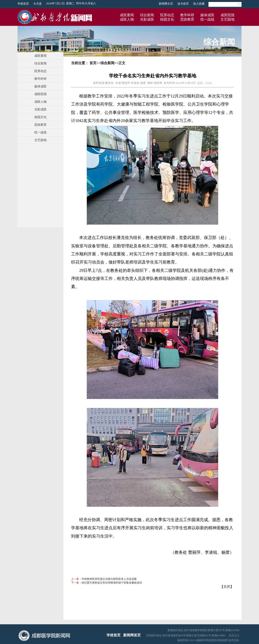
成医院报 (227, 15)
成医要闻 (127, 15)
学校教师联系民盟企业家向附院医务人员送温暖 (109, 579)
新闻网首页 (132, 635)
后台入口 (234, 635)
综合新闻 (147, 15)
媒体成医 (207, 15)
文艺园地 (227, 19)
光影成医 (147, 19)
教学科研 (187, 15)
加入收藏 (199, 4)
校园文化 (167, 19)
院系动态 (167, 15)
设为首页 (183, 4)
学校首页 (23, 4)
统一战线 (207, 19)
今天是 (38, 4)
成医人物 (127, 19)
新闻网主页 (166, 4)
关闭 (227, 587)
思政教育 (187, 19)
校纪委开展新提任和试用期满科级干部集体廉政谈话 (112, 583)
